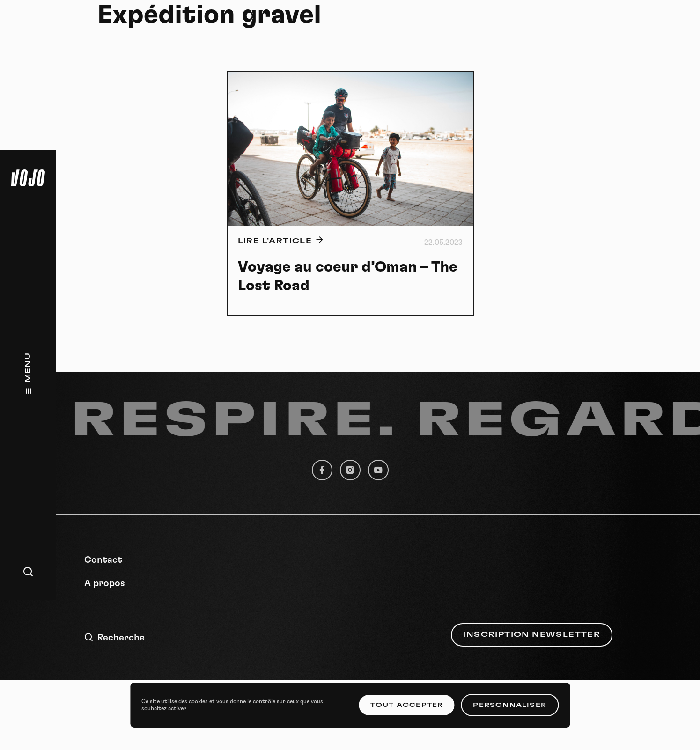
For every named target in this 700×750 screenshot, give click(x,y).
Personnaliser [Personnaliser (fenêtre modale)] (510, 705)
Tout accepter (407, 705)
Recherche (114, 637)
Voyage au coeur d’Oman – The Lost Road (348, 276)
